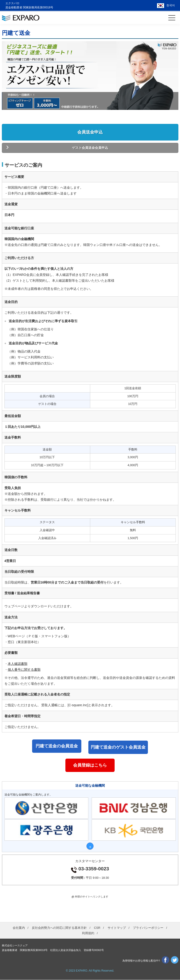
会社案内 (19, 928)
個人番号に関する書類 (24, 670)
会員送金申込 (90, 132)
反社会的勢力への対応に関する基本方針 (59, 928)
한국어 (171, 5)
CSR (97, 928)
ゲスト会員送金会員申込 (90, 148)
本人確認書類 (18, 664)
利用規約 (88, 933)
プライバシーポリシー (148, 928)
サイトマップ (117, 928)
